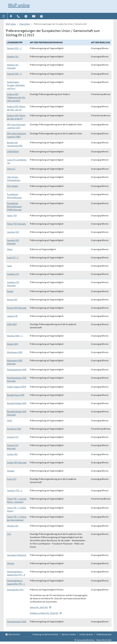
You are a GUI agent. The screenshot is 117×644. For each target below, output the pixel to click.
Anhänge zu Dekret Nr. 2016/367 (44, 613)
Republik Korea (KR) (16, 395)
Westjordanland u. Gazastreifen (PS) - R (16, 573)
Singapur (11, 471)
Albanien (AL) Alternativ (13, 66)
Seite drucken (13, 634)
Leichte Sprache (86, 634)
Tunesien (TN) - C (15, 490)
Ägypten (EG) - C (14, 48)
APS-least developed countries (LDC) (16, 126)
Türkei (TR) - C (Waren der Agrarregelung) (17, 518)
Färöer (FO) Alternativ (17, 224)
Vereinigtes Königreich (17, 555)
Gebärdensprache (104, 634)
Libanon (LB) (12, 316)
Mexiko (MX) (13, 344)
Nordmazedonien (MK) (17, 369)
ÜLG (9, 534)
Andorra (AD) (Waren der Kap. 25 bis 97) (16, 117)
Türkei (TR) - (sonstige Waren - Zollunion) (17, 500)
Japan (9, 266)
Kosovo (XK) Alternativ (17, 308)
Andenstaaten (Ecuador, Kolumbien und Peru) (16, 85)
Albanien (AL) (13, 56)
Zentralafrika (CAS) (15, 589)
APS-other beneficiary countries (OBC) (17, 135)
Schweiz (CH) (13, 437)
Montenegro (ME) (15, 352)
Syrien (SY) (12, 479)
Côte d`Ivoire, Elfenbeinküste (14, 178)
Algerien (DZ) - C (14, 74)
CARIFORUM (13, 151)
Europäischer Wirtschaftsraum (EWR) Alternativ (14, 206)
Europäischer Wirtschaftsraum (14, 196)
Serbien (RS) (12, 454)
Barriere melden (69, 634)
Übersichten (25, 24)
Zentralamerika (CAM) (17, 621)
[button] (4, 16)
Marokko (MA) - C (15, 336)
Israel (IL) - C (13, 257)
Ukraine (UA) (13, 526)
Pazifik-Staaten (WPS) (17, 387)
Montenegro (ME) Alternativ (15, 362)
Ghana (10, 249)
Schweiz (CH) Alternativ (13, 447)
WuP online (19, 5)
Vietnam (11, 563)
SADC (10, 420)
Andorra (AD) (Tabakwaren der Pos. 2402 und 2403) (16, 97)
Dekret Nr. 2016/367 (39, 607)
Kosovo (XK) (12, 299)
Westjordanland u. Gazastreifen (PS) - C (16, 582)
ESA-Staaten (13, 186)
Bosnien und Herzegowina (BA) (15, 144)
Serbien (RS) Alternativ (17, 462)
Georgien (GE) (13, 232)
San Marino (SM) (14, 429)
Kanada (10, 291)
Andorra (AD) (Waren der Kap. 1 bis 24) (16, 108)
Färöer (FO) (12, 215)
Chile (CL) (11, 169)
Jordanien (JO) (13, 274)
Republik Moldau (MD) (17, 403)
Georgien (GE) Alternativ (13, 242)
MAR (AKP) (12, 324)
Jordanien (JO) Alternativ (13, 284)
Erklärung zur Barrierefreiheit (45, 634)
